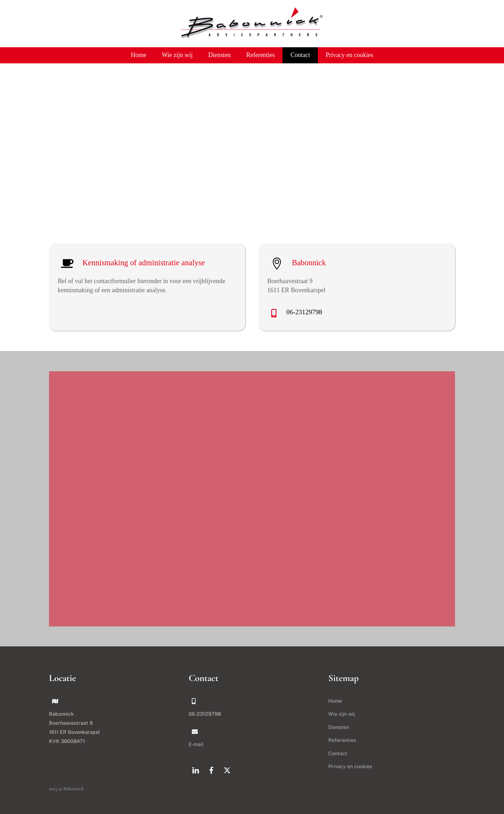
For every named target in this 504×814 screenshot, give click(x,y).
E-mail (196, 744)
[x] (227, 769)
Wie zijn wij (177, 55)
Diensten (219, 55)
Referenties (260, 55)
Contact (300, 55)
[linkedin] (196, 769)
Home (139, 55)
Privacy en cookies (349, 55)
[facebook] (211, 769)
